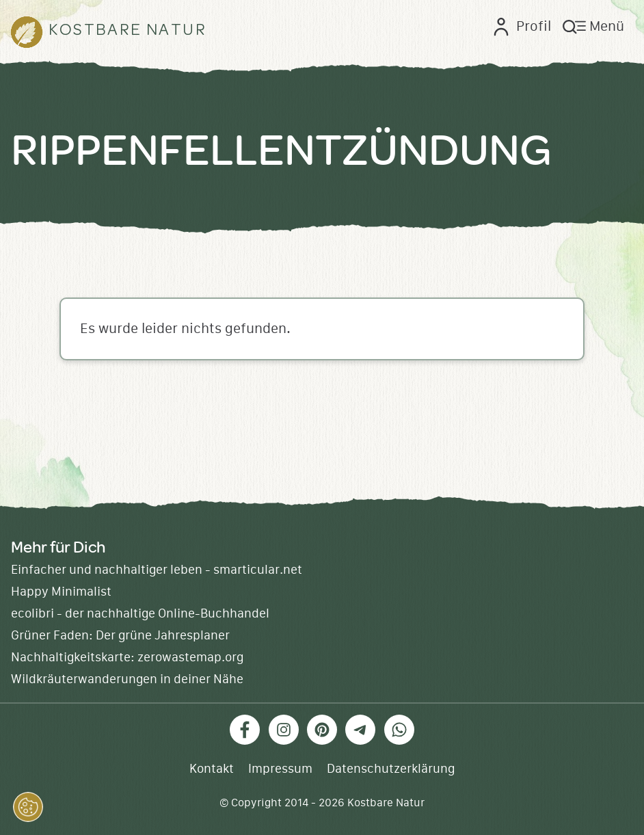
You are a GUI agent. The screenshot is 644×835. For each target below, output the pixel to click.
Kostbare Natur (386, 803)
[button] (28, 807)
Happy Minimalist (61, 592)
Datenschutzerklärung (391, 769)
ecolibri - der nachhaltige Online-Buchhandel (140, 614)
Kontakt (212, 769)
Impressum (280, 769)
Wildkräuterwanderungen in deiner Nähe (127, 679)
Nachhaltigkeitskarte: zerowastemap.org (127, 658)
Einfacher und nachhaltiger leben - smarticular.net (157, 570)
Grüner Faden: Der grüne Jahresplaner (120, 636)
